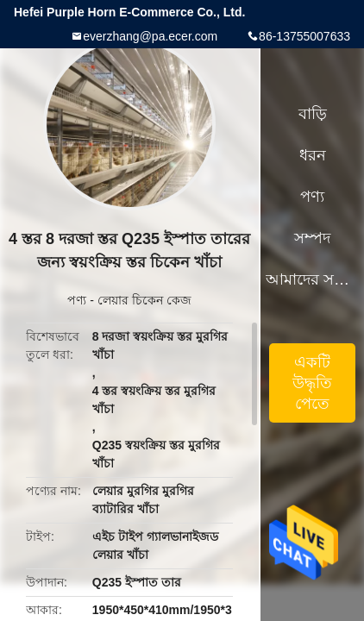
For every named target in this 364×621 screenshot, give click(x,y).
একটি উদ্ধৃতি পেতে (312, 383)
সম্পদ (312, 238)
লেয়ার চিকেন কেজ (144, 300)
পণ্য (77, 300)
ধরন (313, 155)
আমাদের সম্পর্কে (312, 279)
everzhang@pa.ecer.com (150, 36)
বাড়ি (313, 114)
